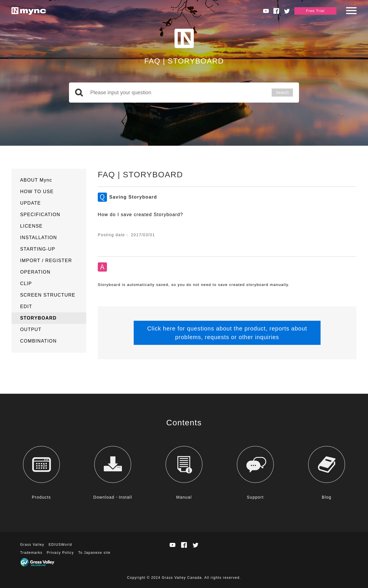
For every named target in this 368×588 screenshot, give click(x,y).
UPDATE (30, 203)
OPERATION (35, 272)
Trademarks (31, 553)
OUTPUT (31, 329)
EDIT (26, 307)
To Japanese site (94, 553)
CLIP (26, 284)
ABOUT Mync (36, 180)
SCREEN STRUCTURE (48, 295)
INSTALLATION (39, 238)
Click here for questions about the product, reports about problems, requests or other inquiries (227, 333)
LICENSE (31, 226)
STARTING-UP (38, 249)
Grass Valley (32, 545)
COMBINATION (38, 341)
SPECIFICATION (40, 215)
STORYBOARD (38, 318)
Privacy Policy (60, 553)
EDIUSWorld (60, 545)
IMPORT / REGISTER (46, 261)
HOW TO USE (37, 192)
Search (282, 93)
